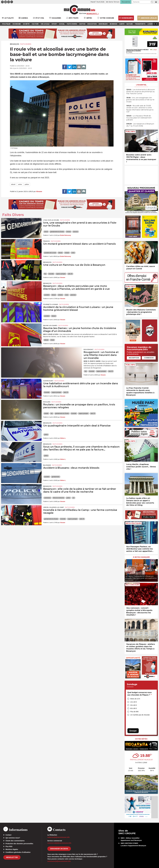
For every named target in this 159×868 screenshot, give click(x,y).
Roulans (47, 402)
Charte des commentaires (15, 841)
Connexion (149, 358)
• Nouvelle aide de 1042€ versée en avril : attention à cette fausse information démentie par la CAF (140, 109)
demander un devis (59, 849)
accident (47, 295)
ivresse (69, 232)
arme (20, 184)
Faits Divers (26, 44)
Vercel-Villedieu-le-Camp (53, 507)
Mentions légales (12, 849)
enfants (60, 295)
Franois (46, 241)
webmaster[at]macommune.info (59, 861)
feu (45, 274)
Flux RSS (9, 846)
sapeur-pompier (61, 274)
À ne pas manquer (141, 557)
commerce (47, 498)
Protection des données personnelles (19, 844)
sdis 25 (70, 274)
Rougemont (89, 349)
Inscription (134, 358)
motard (67, 253)
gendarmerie (55, 477)
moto (73, 253)
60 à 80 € (133, 708)
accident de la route (50, 253)
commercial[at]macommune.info (59, 843)
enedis (46, 413)
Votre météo (141, 739)
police (27, 184)
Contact (8, 835)
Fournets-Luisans (51, 304)
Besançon (15, 44)
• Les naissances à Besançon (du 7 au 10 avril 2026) (140, 125)
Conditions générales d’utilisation (18, 852)
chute (52, 340)
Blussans (47, 465)
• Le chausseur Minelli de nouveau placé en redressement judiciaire (139, 118)
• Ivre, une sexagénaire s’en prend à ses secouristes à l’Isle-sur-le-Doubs (141, 100)
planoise (73, 295)
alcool (13, 184)
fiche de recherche (59, 498)
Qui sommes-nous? (13, 838)
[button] (152, 2)
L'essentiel (141, 85)
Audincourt (48, 381)
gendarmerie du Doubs (57, 232)
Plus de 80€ (134, 712)
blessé (60, 253)
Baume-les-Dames (50, 325)
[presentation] (126, 570)
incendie (51, 274)
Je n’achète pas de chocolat (140, 715)
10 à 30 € (133, 702)
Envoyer (133, 731)
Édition (83, 13)
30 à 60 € (133, 705)
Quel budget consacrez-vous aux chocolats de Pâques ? (140, 694)
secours (76, 232)
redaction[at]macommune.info (58, 837)
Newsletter (12, 857)
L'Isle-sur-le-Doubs (51, 220)
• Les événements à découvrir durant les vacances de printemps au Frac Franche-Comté (141, 92)
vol (73, 498)
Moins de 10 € (135, 699)
